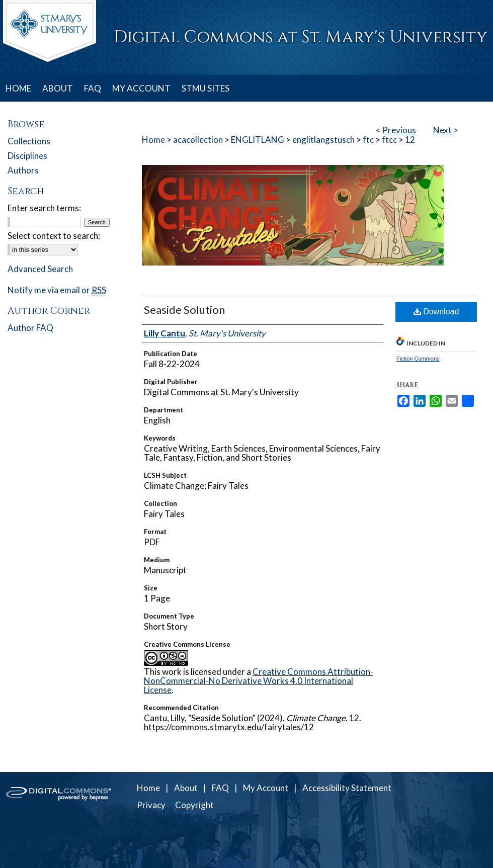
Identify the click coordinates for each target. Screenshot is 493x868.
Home (153, 140)
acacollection (198, 140)
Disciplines (27, 156)
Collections (29, 141)
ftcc (389, 140)
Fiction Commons (418, 359)
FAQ (220, 788)
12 (410, 140)
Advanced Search (40, 269)
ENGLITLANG (258, 140)
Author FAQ (30, 328)
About (186, 788)
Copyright (194, 805)
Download (436, 312)
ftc (368, 140)
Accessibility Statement (347, 788)
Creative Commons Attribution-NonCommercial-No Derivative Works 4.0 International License (259, 681)
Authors (23, 170)
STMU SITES (206, 88)
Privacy (151, 805)
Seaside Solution (184, 310)
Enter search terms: (44, 208)
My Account (266, 788)
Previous (399, 130)
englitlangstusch (323, 140)
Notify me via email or (57, 290)
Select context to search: (54, 236)
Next (442, 130)
